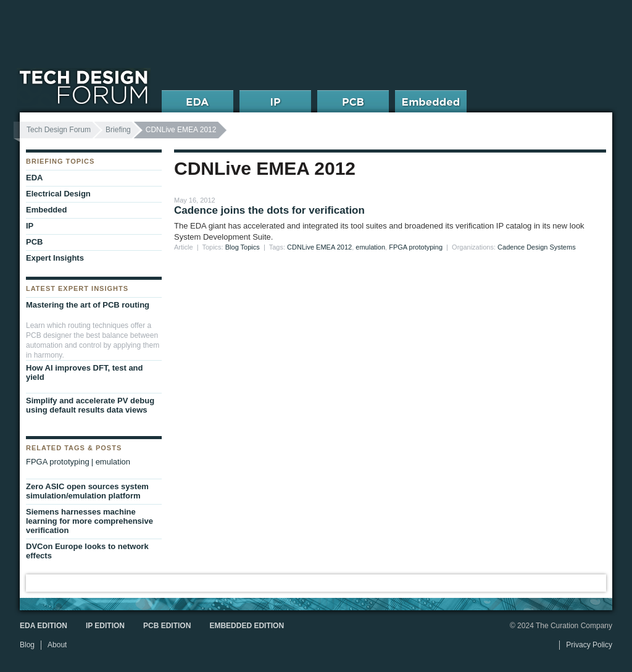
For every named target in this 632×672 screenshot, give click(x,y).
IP (30, 226)
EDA (34, 178)
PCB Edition (167, 626)
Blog (27, 645)
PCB (34, 242)
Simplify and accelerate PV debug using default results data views (90, 405)
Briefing (118, 130)
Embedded (46, 210)
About (57, 645)
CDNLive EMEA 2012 (319, 247)
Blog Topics (243, 247)
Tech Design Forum (59, 130)
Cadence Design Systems (537, 247)
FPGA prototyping (416, 247)
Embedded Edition (247, 626)
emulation (370, 247)
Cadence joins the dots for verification (269, 210)
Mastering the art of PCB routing (88, 305)
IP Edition (105, 626)
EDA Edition (44, 626)
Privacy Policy (589, 645)
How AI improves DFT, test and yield (85, 372)
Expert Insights (55, 258)
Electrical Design (58, 194)
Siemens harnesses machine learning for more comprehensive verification (89, 521)
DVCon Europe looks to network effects (87, 551)
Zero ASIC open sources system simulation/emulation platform (87, 491)
